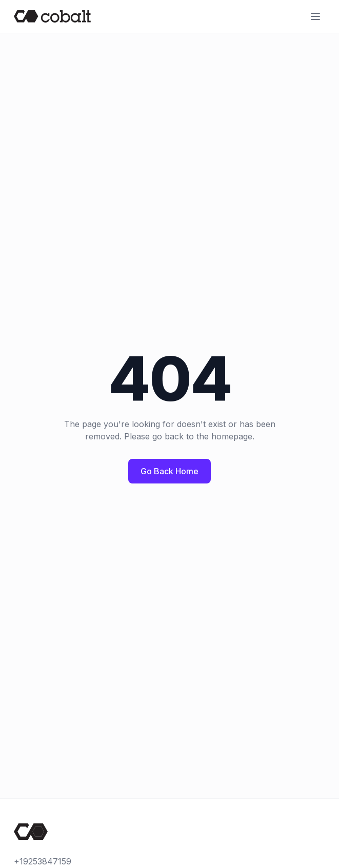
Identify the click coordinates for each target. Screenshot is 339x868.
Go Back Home (169, 471)
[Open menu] (315, 16)
